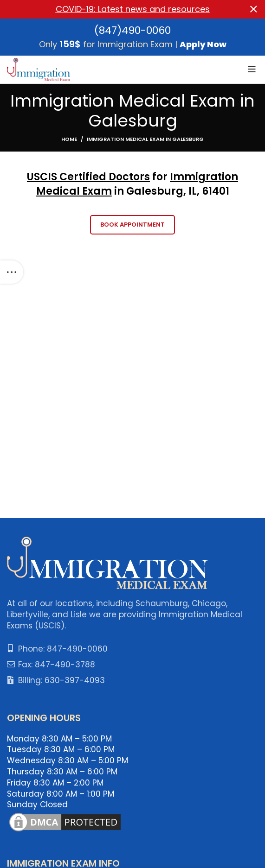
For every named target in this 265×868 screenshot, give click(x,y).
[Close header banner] (253, 9)
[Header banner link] (119, 9)
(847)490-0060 (132, 30)
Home (69, 139)
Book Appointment (132, 225)
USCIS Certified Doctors (88, 177)
